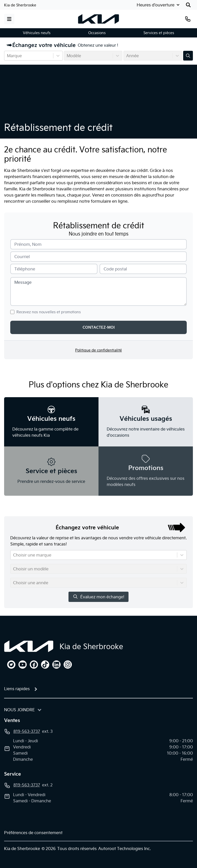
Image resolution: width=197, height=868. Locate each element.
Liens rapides (17, 689)
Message (23, 282)
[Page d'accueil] (29, 646)
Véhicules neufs (37, 33)
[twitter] (11, 665)
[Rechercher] (188, 5)
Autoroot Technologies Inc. (125, 849)
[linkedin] (56, 665)
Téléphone (25, 269)
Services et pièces (159, 33)
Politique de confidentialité (98, 350)
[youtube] (23, 665)
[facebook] (34, 665)
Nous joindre (19, 710)
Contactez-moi (99, 327)
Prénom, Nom (28, 244)
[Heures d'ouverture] (158, 5)
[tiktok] (45, 665)
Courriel (22, 257)
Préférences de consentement (33, 833)
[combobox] (7, 56)
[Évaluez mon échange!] (188, 56)
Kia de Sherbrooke (20, 5)
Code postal (115, 269)
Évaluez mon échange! (98, 597)
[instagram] (68, 665)
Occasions (97, 33)
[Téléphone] (188, 19)
